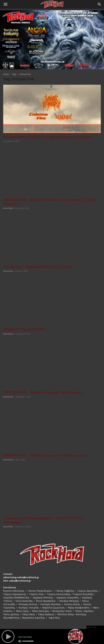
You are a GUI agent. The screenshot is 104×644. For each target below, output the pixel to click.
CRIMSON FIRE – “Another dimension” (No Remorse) (42, 392)
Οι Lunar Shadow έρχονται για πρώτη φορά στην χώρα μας (47, 137)
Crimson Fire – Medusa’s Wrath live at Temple (37, 267)
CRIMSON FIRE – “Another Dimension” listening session (45, 455)
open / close (92, 627)
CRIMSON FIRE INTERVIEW (24, 330)
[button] (5, 4)
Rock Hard (8, 208)
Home (6, 74)
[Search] (100, 4)
